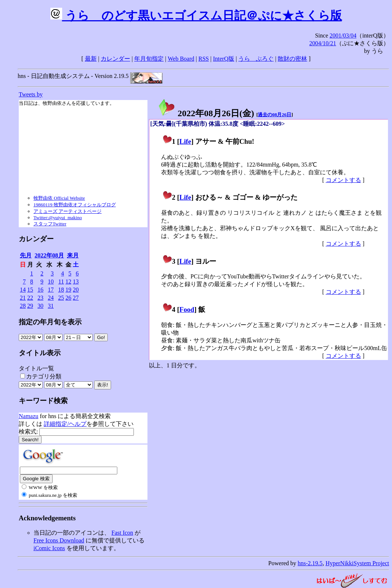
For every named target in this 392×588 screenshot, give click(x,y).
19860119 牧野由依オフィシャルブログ (75, 205)
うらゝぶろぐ (256, 59)
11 (61, 281)
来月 (73, 255)
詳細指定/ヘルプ (65, 424)
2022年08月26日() (206, 113)
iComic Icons (49, 548)
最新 (91, 59)
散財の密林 (292, 59)
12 (68, 281)
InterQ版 (224, 59)
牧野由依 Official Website (59, 198)
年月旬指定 (149, 59)
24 (51, 298)
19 (68, 290)
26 (68, 298)
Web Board (181, 59)
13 (76, 281)
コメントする (343, 180)
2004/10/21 (323, 43)
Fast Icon (122, 533)
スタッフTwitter (50, 224)
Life (185, 141)
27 (76, 298)
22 (30, 298)
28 (23, 306)
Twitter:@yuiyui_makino (58, 218)
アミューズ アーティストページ (67, 211)
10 (51, 281)
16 (40, 290)
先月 (26, 255)
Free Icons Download (59, 540)
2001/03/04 (343, 35)
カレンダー (115, 59)
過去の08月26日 (275, 115)
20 (76, 290)
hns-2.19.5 (310, 563)
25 (61, 298)
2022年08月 (49, 255)
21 (23, 298)
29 (30, 306)
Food (187, 309)
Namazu (28, 416)
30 (40, 306)
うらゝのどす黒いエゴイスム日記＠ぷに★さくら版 (196, 15)
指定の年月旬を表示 (50, 322)
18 (61, 290)
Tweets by (31, 94)
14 (23, 290)
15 (30, 290)
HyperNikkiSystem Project (357, 563)
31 (51, 306)
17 (51, 290)
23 (40, 298)
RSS (204, 59)
